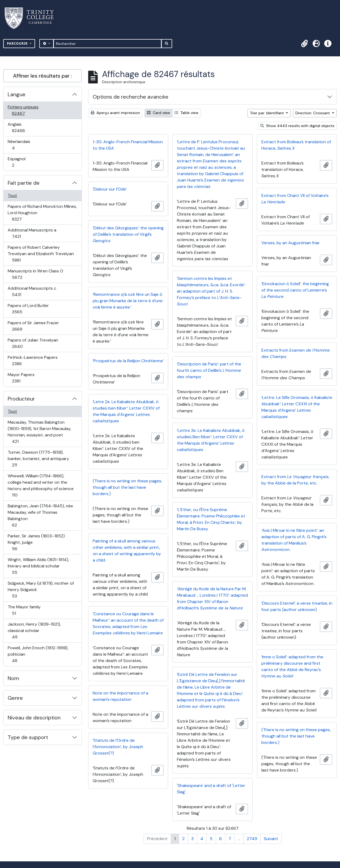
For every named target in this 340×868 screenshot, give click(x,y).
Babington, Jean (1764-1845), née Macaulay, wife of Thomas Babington (40, 515)
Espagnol (19, 162)
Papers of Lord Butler (28, 309)
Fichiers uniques (24, 110)
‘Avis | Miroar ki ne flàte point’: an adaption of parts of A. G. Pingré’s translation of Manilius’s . (294, 540)
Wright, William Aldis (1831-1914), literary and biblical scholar (38, 566)
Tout (12, 195)
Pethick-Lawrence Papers (33, 361)
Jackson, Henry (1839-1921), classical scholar (34, 631)
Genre (15, 698)
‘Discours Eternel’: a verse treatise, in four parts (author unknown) (297, 606)
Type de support (28, 737)
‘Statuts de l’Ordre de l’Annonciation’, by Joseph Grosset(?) (118, 747)
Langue (17, 94)
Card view (158, 113)
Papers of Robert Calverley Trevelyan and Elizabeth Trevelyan (41, 254)
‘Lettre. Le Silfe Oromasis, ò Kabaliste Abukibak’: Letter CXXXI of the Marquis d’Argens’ (297, 407)
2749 (252, 839)
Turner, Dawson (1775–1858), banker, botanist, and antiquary (38, 459)
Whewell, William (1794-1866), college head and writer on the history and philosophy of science (41, 485)
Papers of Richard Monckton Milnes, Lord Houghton (42, 213)
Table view (186, 113)
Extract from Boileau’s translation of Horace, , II (296, 145)
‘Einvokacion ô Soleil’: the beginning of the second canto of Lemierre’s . (295, 290)
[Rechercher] (107, 44)
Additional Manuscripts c (32, 291)
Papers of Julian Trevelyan (33, 343)
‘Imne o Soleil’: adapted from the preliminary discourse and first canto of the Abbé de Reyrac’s (292, 666)
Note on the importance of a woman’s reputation (120, 696)
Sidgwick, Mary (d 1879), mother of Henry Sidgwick (41, 590)
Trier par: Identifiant (267, 113)
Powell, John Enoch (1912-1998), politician (38, 654)
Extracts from (296, 353)
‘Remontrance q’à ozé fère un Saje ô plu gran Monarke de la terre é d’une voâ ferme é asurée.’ (128, 301)
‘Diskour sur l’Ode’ (110, 189)
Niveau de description (34, 718)
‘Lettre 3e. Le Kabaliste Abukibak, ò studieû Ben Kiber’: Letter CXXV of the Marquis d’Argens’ (211, 440)
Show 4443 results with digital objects (297, 126)
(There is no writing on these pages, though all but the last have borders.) (127, 487)
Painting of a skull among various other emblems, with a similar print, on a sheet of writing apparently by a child (127, 551)
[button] (304, 44)
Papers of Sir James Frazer (33, 326)
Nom (13, 678)
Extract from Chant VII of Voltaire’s (295, 199)
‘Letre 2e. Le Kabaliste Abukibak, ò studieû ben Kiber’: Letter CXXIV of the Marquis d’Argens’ (126, 411)
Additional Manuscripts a (32, 233)
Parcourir (18, 43)
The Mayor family (24, 610)
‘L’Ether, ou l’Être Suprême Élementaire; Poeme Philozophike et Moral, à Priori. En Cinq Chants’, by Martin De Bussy (211, 519)
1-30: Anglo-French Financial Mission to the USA (128, 145)
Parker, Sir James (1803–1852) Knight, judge (36, 542)
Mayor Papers (22, 378)
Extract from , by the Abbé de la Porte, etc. (295, 480)
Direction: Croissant (313, 113)
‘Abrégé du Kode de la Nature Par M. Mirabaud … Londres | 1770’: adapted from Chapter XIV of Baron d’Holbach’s (212, 598)
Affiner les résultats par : (42, 76)
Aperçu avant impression (115, 113)
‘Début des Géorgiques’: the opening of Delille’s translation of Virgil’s (128, 234)
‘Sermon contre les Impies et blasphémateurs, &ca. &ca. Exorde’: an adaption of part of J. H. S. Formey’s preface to (211, 291)
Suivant (271, 839)
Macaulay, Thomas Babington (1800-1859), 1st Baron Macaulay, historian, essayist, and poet (39, 432)
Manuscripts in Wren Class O (35, 274)
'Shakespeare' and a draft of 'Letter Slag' (211, 789)
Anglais (24, 127)
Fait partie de (24, 183)
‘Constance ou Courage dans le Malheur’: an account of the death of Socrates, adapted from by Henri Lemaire (128, 623)
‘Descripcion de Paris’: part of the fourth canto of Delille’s (209, 370)
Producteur (21, 399)
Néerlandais (19, 145)
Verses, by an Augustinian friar (291, 243)
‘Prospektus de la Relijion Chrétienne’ (128, 361)
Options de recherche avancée (131, 97)
